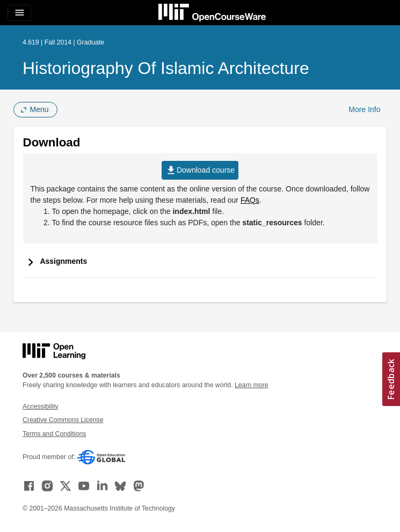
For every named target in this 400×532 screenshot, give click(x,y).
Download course (200, 170)
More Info (364, 109)
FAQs (250, 200)
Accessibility (41, 407)
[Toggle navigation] (19, 13)
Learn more (252, 385)
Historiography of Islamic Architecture (166, 68)
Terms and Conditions (54, 434)
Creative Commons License (63, 420)
